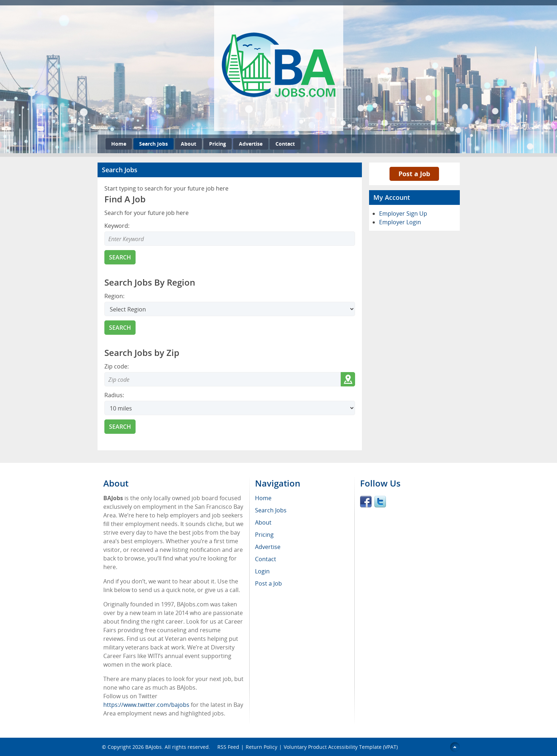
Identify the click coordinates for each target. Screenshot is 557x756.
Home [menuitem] (263, 498)
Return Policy (261, 747)
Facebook (366, 502)
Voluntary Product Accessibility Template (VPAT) (341, 747)
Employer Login (400, 222)
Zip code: (117, 366)
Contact (285, 144)
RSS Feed (228, 747)
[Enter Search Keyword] (230, 239)
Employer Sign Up (403, 213)
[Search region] (230, 309)
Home (119, 144)
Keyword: (117, 226)
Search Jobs (154, 144)
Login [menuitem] (262, 571)
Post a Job (414, 174)
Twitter (380, 502)
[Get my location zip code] (348, 379)
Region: (114, 296)
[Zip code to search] (223, 379)
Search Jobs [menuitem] (271, 510)
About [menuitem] (263, 522)
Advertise (251, 144)
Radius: (114, 395)
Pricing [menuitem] (264, 535)
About (188, 144)
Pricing (218, 144)
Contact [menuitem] (266, 559)
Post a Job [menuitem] (268, 583)
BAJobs (154, 747)
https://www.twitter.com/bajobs (146, 705)
